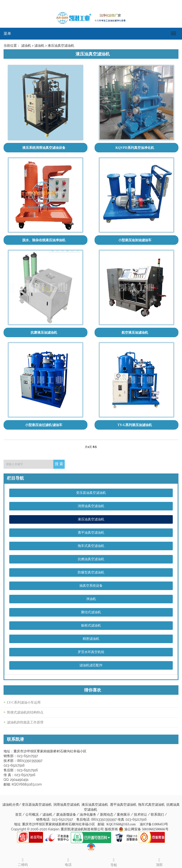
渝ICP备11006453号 (154, 824)
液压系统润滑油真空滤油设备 (44, 148)
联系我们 (158, 815)
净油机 (91, 599)
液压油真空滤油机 (91, 519)
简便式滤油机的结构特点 (25, 712)
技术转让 (141, 815)
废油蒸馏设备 (67, 815)
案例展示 (124, 815)
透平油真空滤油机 (91, 533)
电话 (68, 861)
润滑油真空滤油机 (91, 506)
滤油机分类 (11, 805)
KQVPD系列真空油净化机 (135, 148)
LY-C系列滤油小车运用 (24, 702)
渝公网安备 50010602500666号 (146, 829)
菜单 (7, 34)
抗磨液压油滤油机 (44, 333)
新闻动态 (107, 815)
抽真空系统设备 (91, 586)
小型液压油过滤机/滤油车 (44, 425)
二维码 (23, 861)
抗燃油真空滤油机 (91, 559)
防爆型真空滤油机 (91, 572)
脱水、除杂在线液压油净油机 (44, 240)
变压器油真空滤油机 (91, 493)
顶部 (159, 861)
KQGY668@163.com (121, 824)
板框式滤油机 (91, 625)
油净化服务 (88, 815)
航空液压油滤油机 (135, 333)
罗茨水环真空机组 (91, 652)
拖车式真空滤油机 (91, 546)
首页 (18, 815)
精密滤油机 (91, 639)
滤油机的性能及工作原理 (25, 722)
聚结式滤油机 (91, 612)
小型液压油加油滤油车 (135, 240)
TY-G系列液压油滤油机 (135, 425)
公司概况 (32, 815)
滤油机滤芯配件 (91, 665)
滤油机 (48, 815)
